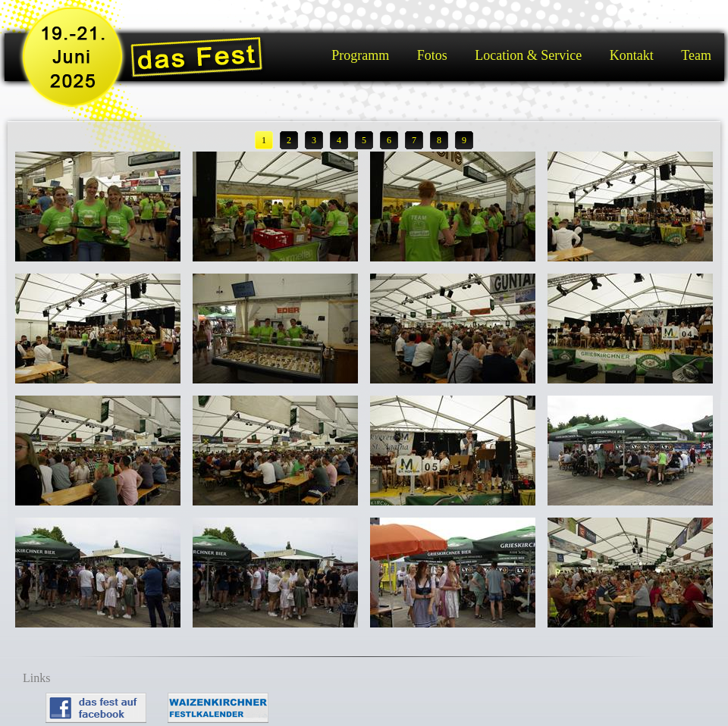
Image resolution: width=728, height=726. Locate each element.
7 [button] (414, 140)
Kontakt (632, 55)
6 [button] (389, 140)
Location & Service (528, 55)
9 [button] (464, 140)
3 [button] (314, 140)
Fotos (432, 55)
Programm (360, 55)
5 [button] (364, 140)
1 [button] (264, 140)
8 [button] (439, 140)
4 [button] (339, 140)
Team (696, 55)
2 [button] (289, 140)
